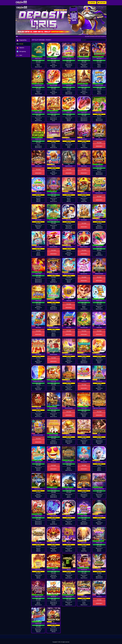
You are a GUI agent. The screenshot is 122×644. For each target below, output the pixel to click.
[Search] (93, 40)
